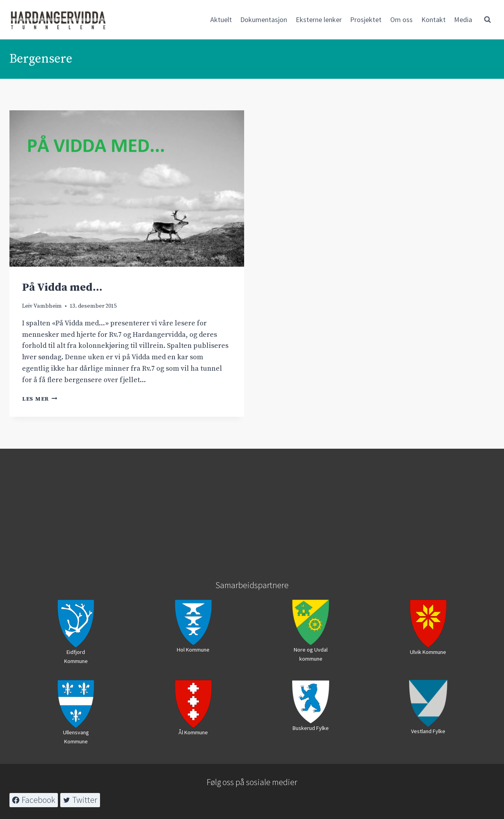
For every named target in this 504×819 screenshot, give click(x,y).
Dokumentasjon (264, 19)
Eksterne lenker (319, 19)
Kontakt (434, 19)
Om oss (401, 19)
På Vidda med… (62, 287)
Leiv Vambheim (42, 306)
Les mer (40, 399)
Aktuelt (221, 19)
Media (463, 19)
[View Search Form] (487, 20)
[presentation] (127, 188)
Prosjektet (366, 19)
